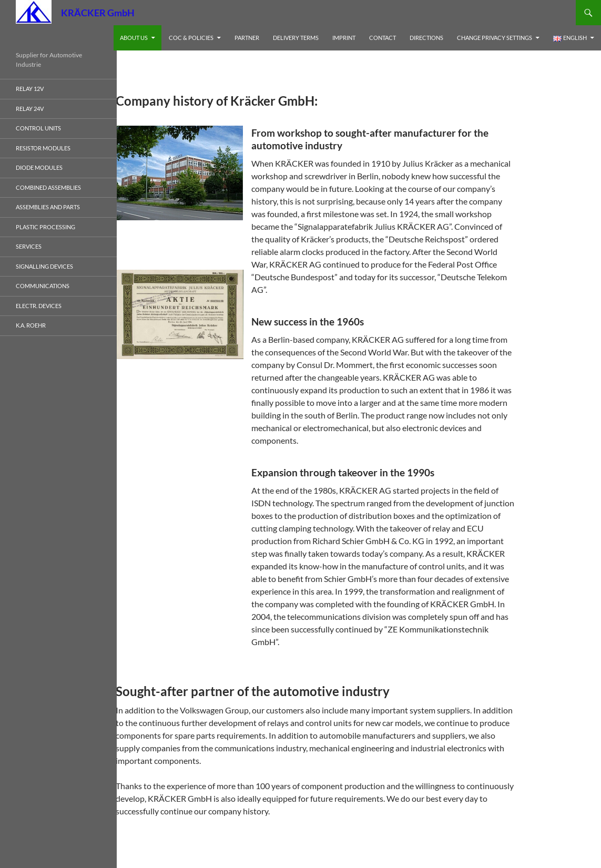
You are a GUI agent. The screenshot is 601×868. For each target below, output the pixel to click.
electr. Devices (39, 306)
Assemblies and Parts (48, 207)
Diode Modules (39, 167)
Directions (426, 38)
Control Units (38, 128)
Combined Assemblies (48, 187)
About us (134, 38)
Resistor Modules (43, 148)
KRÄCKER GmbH (98, 13)
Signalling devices (44, 266)
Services (29, 246)
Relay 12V (30, 89)
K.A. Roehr (31, 325)
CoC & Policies (191, 38)
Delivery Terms (296, 38)
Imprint (344, 38)
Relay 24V (30, 109)
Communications (43, 286)
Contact (383, 38)
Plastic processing (45, 227)
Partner (247, 38)
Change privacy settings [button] (495, 38)
